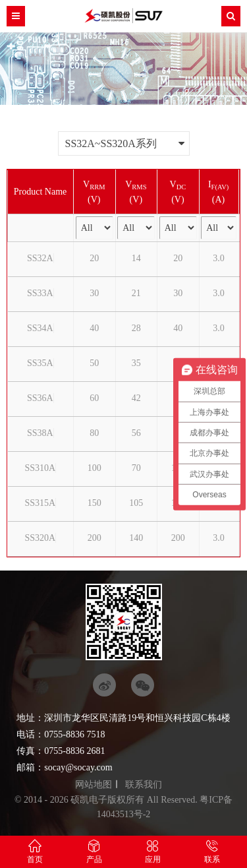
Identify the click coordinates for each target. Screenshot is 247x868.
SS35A (40, 363)
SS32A (40, 258)
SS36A (40, 398)
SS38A (40, 433)
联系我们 (144, 785)
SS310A (40, 468)
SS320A (40, 538)
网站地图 (94, 785)
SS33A (40, 293)
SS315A (40, 503)
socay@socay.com (78, 767)
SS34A (40, 328)
